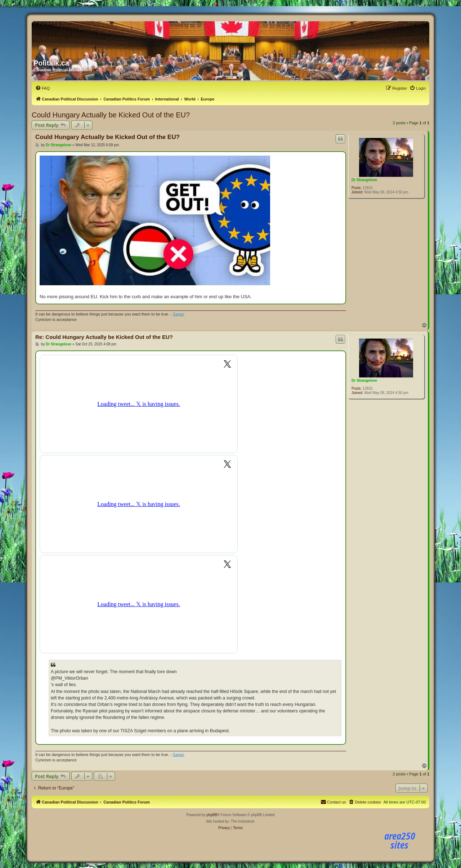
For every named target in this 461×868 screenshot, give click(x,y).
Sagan (179, 314)
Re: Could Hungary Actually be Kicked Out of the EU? (104, 337)
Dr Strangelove (364, 180)
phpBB (212, 815)
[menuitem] (42, 88)
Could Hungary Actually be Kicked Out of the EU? (111, 115)
